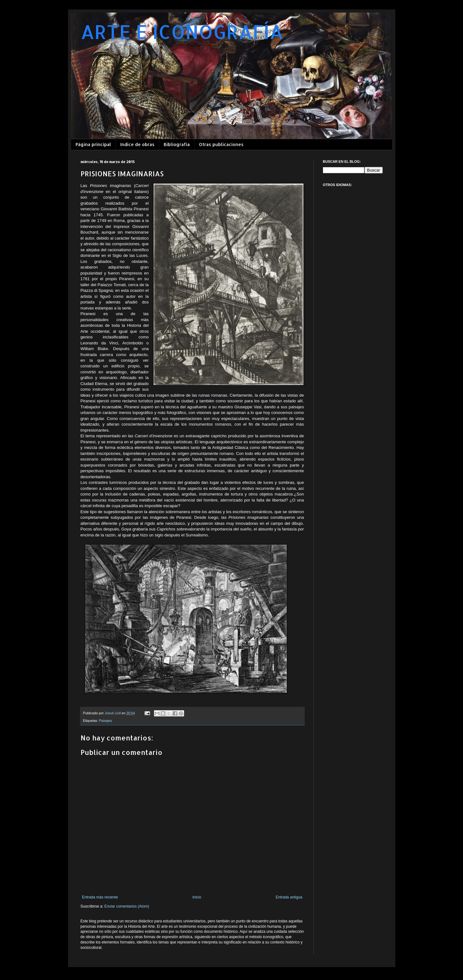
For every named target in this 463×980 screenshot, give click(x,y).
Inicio (197, 897)
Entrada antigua (289, 897)
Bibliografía (177, 144)
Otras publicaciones (221, 144)
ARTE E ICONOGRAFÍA (182, 32)
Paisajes (106, 721)
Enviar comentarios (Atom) (127, 906)
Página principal (93, 144)
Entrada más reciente (100, 897)
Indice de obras (137, 144)
